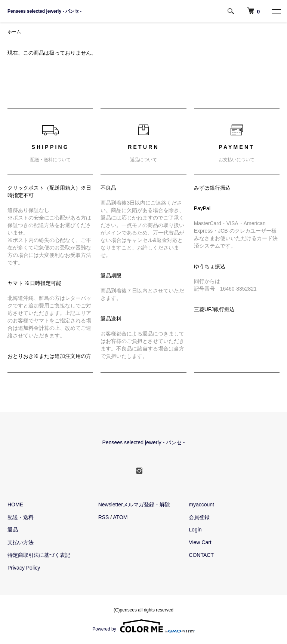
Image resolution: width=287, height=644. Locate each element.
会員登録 (199, 517)
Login (195, 530)
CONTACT (201, 555)
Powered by (143, 626)
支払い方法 (21, 542)
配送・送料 (21, 517)
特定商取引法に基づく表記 (39, 555)
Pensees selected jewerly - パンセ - (44, 11)
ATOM (120, 517)
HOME (15, 505)
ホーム (14, 32)
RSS (104, 517)
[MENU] (276, 11)
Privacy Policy (24, 568)
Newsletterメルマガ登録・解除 (134, 505)
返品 (13, 530)
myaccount (201, 505)
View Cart (200, 542)
